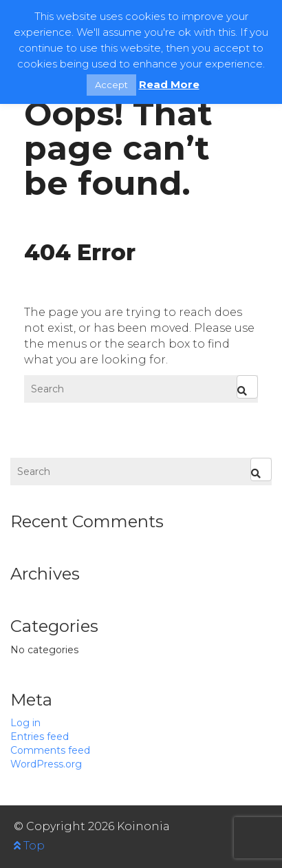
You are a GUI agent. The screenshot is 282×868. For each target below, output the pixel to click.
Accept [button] (111, 85)
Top (29, 846)
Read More (169, 84)
